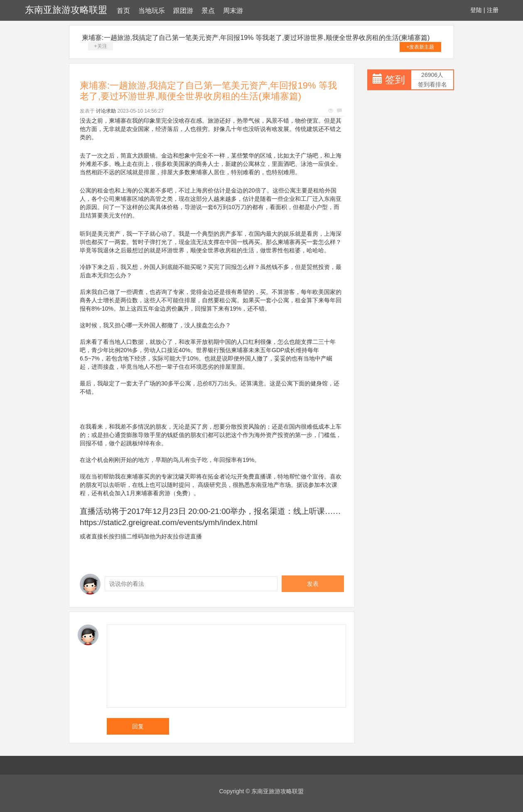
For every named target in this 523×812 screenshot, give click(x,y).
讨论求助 (106, 111)
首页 (123, 11)
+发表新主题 (420, 47)
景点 (208, 11)
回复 (138, 726)
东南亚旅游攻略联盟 (66, 10)
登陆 (476, 10)
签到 (395, 80)
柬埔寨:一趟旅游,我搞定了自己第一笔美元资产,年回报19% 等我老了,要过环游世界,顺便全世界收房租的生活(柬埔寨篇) (256, 38)
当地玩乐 (152, 11)
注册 (493, 10)
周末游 (233, 11)
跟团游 (183, 11)
